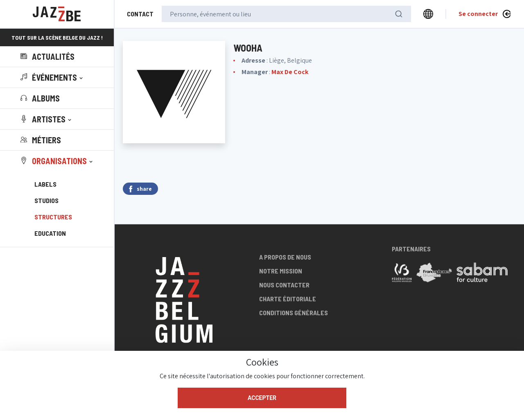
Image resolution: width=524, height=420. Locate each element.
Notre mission (281, 271)
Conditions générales (294, 313)
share (140, 189)
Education (50, 233)
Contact (140, 14)
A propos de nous (285, 257)
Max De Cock (290, 72)
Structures (53, 217)
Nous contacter (284, 285)
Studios (46, 200)
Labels (45, 184)
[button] (52, 77)
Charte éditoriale (288, 299)
